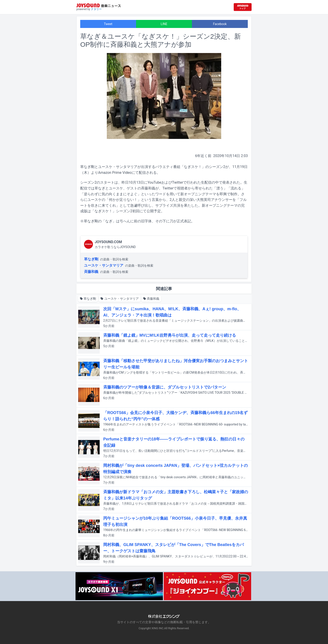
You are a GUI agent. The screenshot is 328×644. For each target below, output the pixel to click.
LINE (164, 24)
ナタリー (96, 9)
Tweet (108, 24)
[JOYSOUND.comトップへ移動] (243, 7)
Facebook (220, 24)
